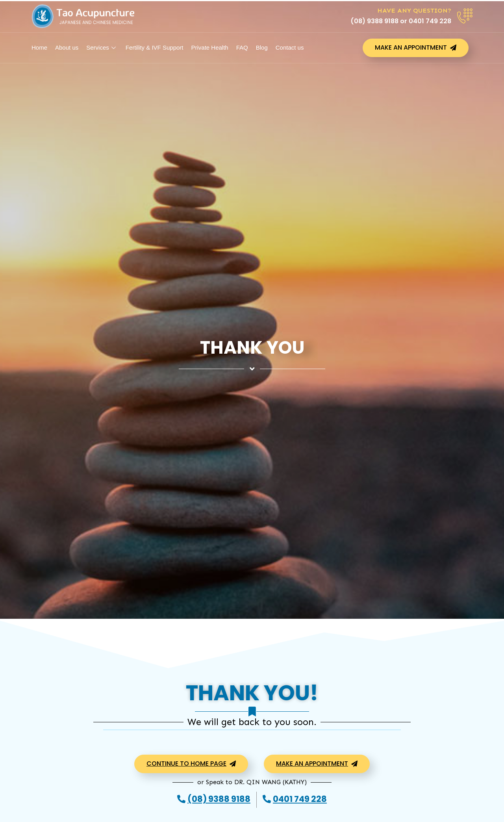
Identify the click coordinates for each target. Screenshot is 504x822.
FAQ (242, 47)
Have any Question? (414, 10)
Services (102, 47)
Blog (262, 47)
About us (67, 47)
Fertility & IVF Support (155, 47)
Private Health (209, 47)
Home (39, 47)
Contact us (290, 47)
